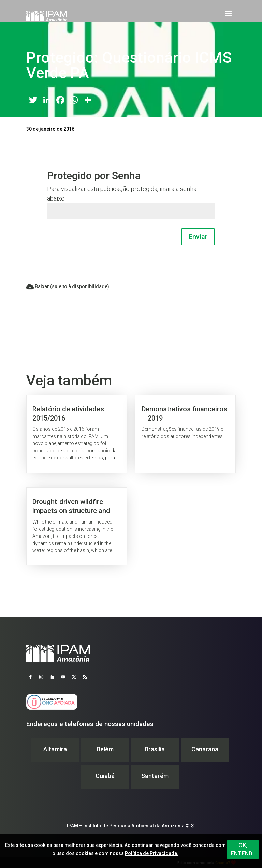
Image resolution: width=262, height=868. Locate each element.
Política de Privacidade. (152, 853)
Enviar (198, 237)
